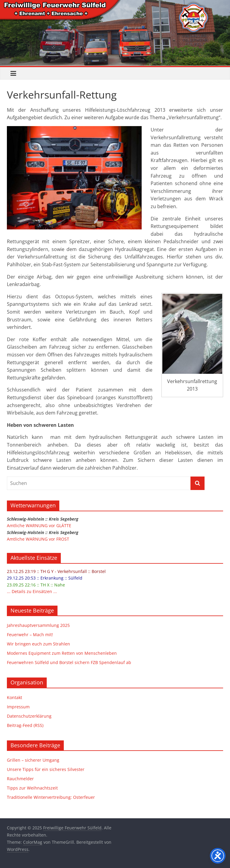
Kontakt (15, 697)
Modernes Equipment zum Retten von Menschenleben (62, 653)
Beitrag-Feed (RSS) (25, 725)
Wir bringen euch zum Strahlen (38, 644)
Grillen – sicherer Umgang (33, 760)
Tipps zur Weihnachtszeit (32, 788)
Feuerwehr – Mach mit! (30, 635)
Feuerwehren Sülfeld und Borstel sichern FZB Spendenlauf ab (69, 662)
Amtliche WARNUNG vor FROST (38, 539)
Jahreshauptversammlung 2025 (38, 625)
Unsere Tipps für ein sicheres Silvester (46, 769)
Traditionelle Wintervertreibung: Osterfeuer (51, 797)
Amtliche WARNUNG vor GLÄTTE (39, 526)
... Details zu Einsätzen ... (32, 591)
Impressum (18, 707)
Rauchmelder (20, 779)
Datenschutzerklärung (29, 716)
